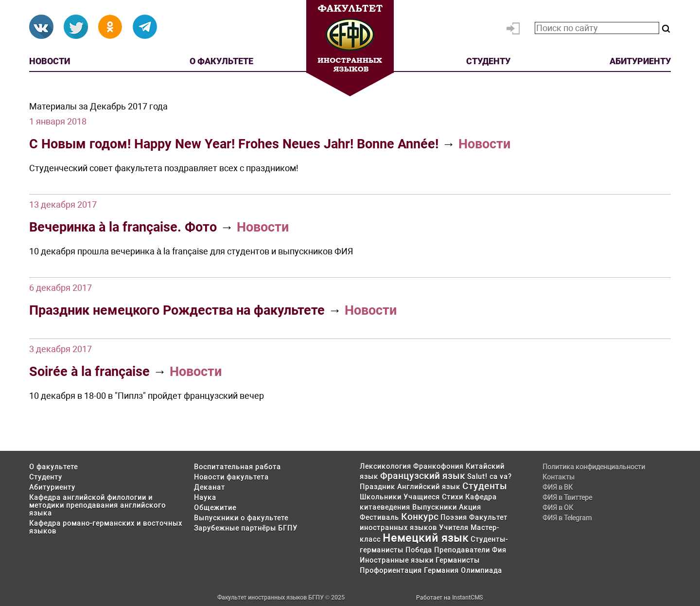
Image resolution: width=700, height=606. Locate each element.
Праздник (377, 487)
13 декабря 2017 (63, 205)
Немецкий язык (426, 538)
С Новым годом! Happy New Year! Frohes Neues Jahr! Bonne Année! (234, 144)
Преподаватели (462, 550)
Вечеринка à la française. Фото (123, 227)
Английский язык (429, 487)
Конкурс (420, 517)
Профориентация (391, 570)
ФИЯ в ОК (558, 508)
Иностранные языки (397, 560)
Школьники (381, 497)
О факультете (221, 61)
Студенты (485, 486)
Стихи (453, 497)
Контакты (559, 477)
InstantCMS (467, 598)
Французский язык (423, 476)
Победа (419, 550)
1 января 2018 (58, 121)
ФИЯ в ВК (558, 487)
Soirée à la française (89, 372)
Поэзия (454, 517)
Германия (441, 570)
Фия (499, 550)
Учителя (454, 528)
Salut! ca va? (490, 477)
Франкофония (438, 466)
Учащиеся (422, 497)
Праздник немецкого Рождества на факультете (177, 310)
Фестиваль (379, 517)
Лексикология (385, 466)
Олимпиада (481, 570)
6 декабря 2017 (61, 288)
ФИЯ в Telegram (567, 518)
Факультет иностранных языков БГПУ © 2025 (281, 598)
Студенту (488, 61)
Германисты (458, 560)
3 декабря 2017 (61, 349)
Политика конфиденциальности (594, 467)
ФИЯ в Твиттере (567, 498)
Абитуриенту (640, 61)
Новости (50, 61)
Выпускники (435, 507)
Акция (470, 507)
